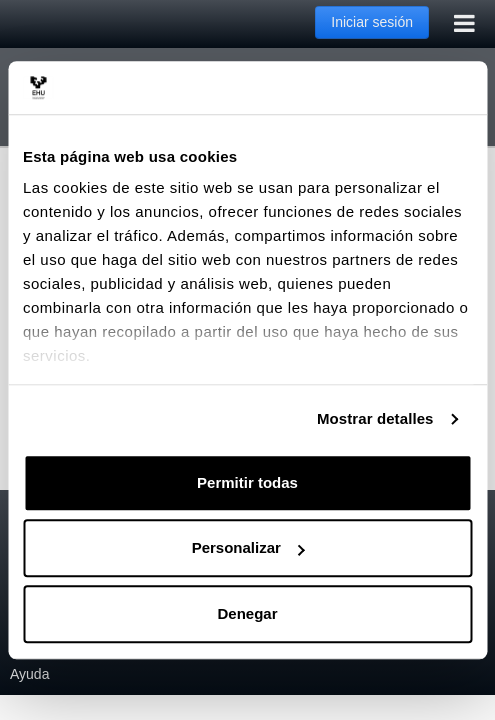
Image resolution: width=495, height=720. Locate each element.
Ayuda (29, 674)
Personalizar (248, 547)
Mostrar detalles (375, 418)
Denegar (247, 613)
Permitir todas (247, 482)
